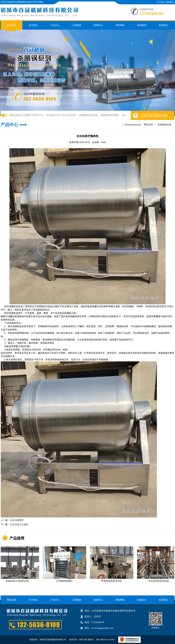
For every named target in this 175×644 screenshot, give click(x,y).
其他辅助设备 (164, 125)
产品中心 (55, 25)
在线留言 (142, 25)
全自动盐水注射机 (19, 524)
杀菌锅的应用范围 (89, 115)
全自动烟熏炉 (17, 520)
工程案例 (77, 25)
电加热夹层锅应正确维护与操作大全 (25, 115)
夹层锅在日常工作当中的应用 (62, 115)
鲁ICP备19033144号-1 (106, 640)
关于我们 (161, 2)
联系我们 (170, 2)
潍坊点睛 (83, 640)
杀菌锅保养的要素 (110, 115)
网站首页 (12, 25)
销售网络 (120, 25)
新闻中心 (98, 25)
